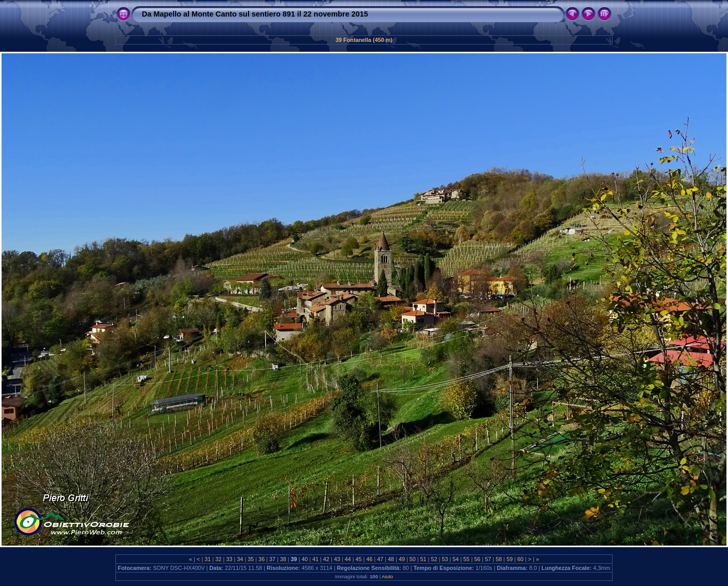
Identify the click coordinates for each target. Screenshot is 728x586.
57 (488, 559)
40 (304, 559)
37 (272, 559)
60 (520, 559)
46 (369, 559)
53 (445, 559)
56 (477, 559)
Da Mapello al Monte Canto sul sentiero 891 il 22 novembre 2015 (255, 14)
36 (261, 559)
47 (380, 559)
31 (208, 559)
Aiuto (387, 576)
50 (413, 559)
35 (251, 559)
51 (424, 559)
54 (456, 559)
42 (326, 559)
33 (229, 559)
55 (467, 559)
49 (402, 559)
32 (219, 559)
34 (240, 559)
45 (359, 559)
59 (509, 559)
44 (348, 559)
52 (434, 559)
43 (337, 559)
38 (283, 559)
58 (499, 559)
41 (315, 559)
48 (391, 559)
